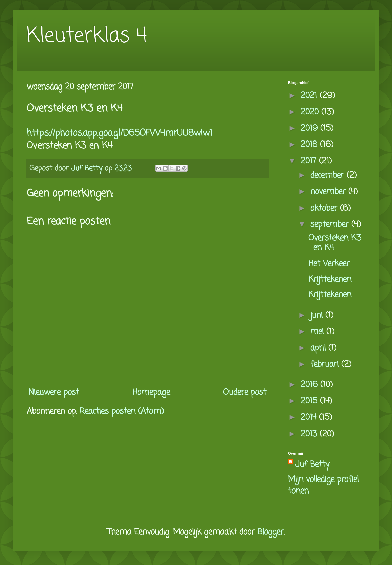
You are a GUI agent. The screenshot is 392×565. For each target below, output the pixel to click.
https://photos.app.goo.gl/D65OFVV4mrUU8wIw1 (120, 133)
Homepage (151, 392)
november (329, 192)
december (329, 176)
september (331, 224)
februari (326, 365)
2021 (310, 96)
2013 (310, 434)
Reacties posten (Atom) (122, 412)
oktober (325, 208)
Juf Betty (312, 465)
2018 (310, 145)
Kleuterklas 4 (87, 36)
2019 (310, 129)
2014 (310, 418)
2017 (310, 161)
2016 (310, 385)
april (319, 348)
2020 (311, 112)
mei (318, 332)
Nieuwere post (54, 392)
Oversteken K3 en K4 (335, 243)
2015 (310, 401)
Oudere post (245, 392)
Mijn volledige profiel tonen (323, 485)
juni (318, 315)
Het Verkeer (329, 264)
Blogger (271, 532)
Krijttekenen (330, 279)
